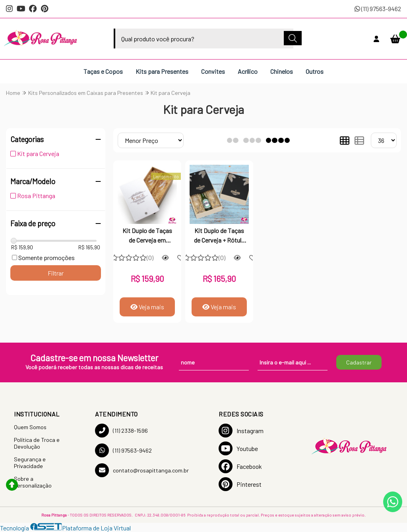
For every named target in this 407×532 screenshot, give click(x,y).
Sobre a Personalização (33, 482)
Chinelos (282, 71)
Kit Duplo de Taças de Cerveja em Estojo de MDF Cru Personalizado (147, 236)
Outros (315, 71)
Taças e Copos (103, 71)
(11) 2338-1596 (121, 431)
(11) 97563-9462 (378, 9)
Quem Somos (30, 427)
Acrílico (248, 71)
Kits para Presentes (162, 71)
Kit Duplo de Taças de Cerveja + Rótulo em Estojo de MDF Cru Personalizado (219, 236)
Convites (213, 71)
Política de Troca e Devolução (37, 443)
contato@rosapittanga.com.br (142, 470)
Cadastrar (359, 362)
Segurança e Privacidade (30, 463)
